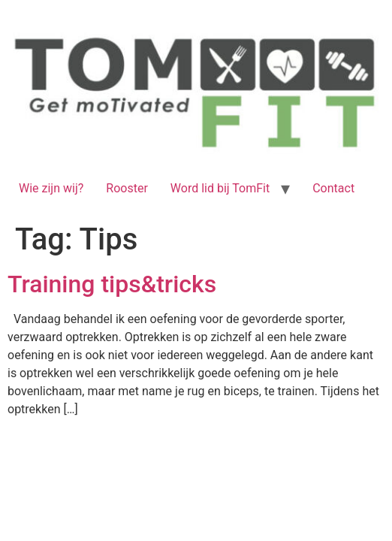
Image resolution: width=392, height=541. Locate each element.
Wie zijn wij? (51, 188)
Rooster (127, 188)
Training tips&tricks (112, 284)
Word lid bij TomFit (220, 188)
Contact (333, 188)
